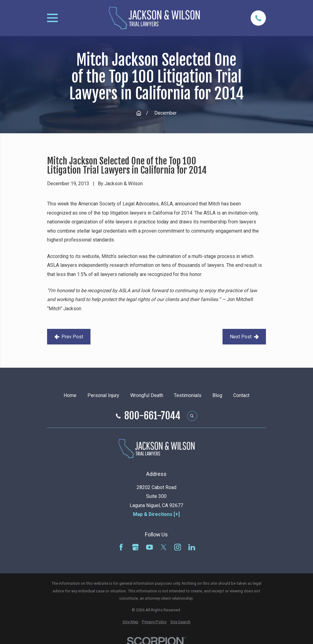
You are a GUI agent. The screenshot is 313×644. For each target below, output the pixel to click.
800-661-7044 (152, 416)
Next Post (244, 337)
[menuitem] (131, 622)
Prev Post (69, 337)
